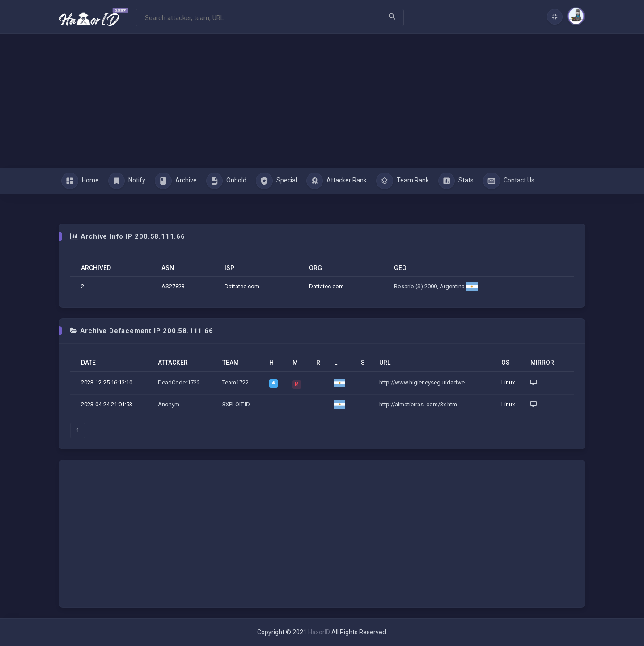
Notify (127, 181)
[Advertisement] (322, 101)
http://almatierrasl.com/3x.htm (418, 404)
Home (80, 181)
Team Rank (402, 181)
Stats (456, 181)
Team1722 (235, 382)
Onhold (227, 181)
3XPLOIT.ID (236, 404)
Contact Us (509, 181)
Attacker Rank (337, 181)
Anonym (169, 404)
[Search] (270, 18)
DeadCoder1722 (179, 382)
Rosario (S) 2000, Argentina (436, 286)
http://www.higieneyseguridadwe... (424, 382)
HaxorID (319, 632)
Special (276, 181)
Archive (176, 181)
